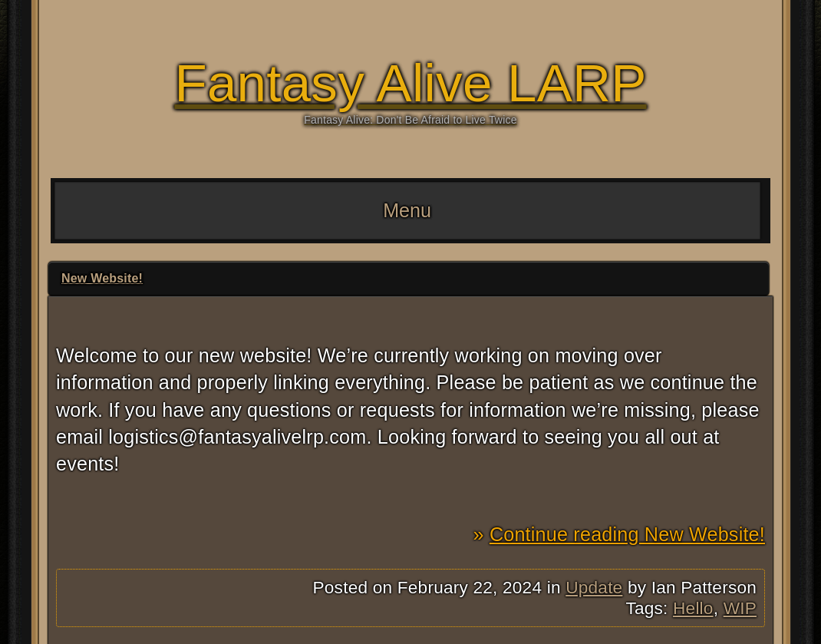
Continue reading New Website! (627, 534)
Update (594, 587)
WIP (740, 608)
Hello (693, 608)
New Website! (102, 278)
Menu (407, 210)
